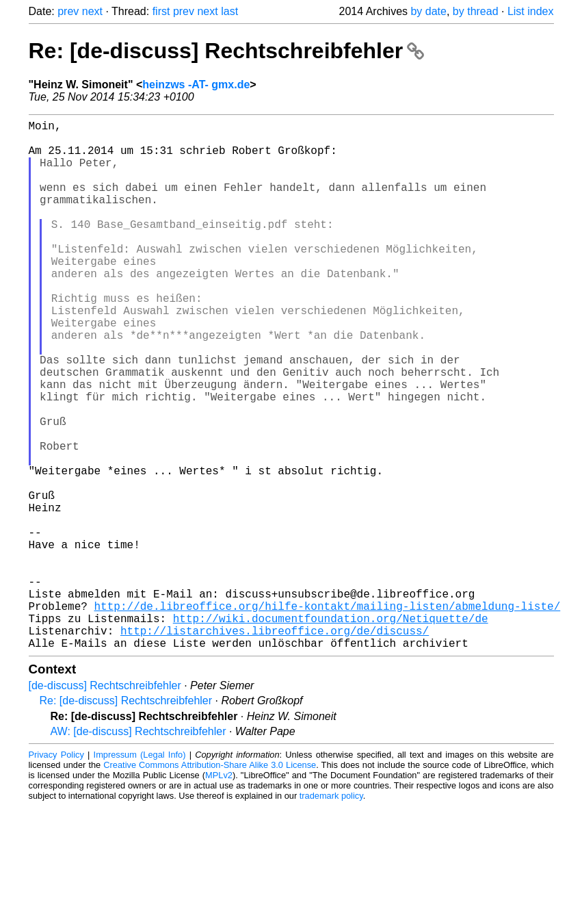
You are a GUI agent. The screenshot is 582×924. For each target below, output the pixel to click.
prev (68, 11)
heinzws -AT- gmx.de (196, 85)
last (229, 11)
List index (531, 11)
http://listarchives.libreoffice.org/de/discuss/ (275, 745)
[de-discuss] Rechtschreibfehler (105, 803)
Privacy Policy (56, 872)
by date (428, 11)
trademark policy (331, 913)
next (92, 11)
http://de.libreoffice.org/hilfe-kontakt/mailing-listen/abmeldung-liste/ (328, 715)
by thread (476, 11)
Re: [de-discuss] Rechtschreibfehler (227, 51)
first (161, 11)
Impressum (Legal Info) (140, 872)
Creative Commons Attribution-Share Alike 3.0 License (210, 883)
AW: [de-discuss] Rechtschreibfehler (138, 849)
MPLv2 (219, 893)
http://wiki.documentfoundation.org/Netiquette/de (331, 730)
